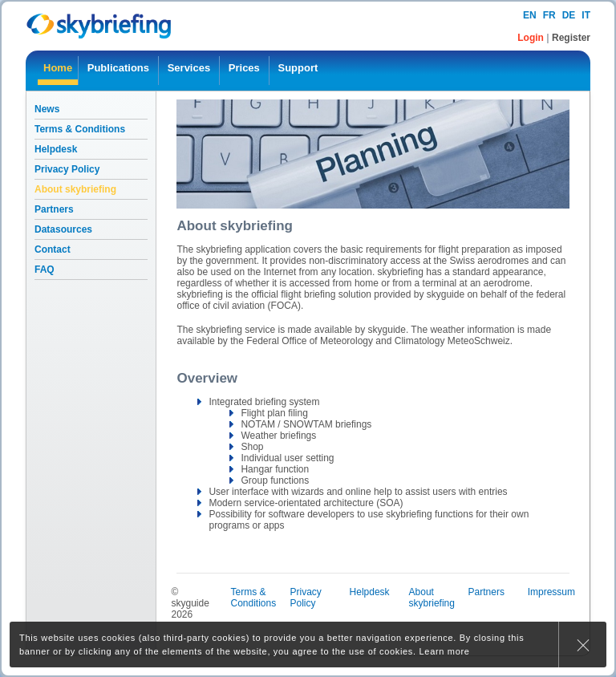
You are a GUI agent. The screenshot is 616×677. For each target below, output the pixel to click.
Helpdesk (56, 149)
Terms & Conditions (80, 129)
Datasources (63, 229)
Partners (54, 209)
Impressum (551, 592)
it (586, 15)
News (47, 109)
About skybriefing (75, 189)
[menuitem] (58, 71)
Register (571, 38)
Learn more (445, 651)
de (569, 15)
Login (532, 38)
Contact (53, 249)
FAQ (45, 270)
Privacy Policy (67, 169)
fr (549, 15)
